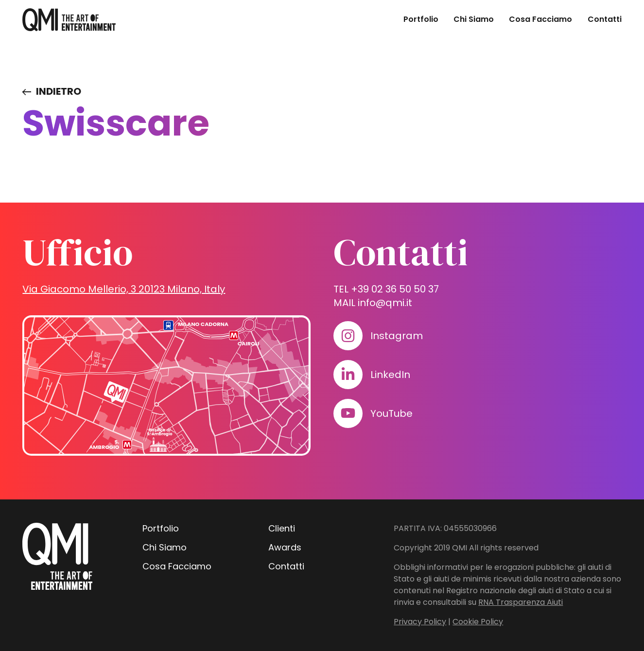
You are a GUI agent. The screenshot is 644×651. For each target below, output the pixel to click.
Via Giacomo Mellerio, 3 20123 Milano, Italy (124, 289)
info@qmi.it (385, 303)
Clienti (282, 528)
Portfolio (421, 19)
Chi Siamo (474, 19)
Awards (285, 547)
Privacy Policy (420, 622)
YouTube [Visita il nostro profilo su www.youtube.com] (392, 413)
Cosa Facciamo (540, 19)
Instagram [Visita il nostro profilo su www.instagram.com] (397, 336)
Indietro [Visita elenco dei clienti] (59, 91)
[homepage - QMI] (69, 20)
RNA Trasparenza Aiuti (521, 602)
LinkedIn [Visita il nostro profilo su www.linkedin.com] (390, 375)
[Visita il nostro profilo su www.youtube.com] (348, 413)
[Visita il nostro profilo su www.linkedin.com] (348, 375)
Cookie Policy (478, 622)
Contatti (605, 19)
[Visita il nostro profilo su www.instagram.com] (348, 336)
